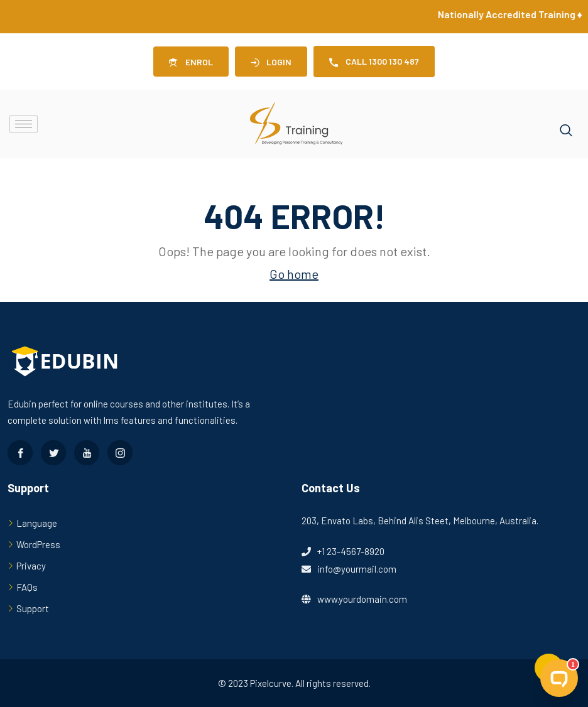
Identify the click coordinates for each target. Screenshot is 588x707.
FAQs (27, 587)
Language (37, 523)
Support (33, 608)
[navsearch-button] (566, 124)
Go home (294, 274)
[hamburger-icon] (24, 124)
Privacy (31, 566)
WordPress (38, 544)
